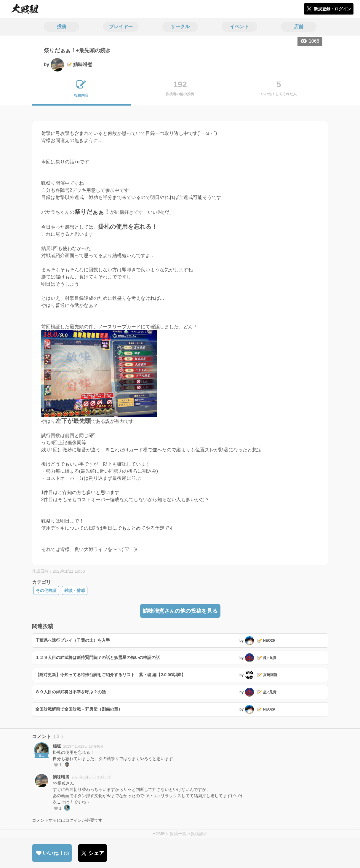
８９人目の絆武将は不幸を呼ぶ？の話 (71, 692)
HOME (159, 834)
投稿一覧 (178, 834)
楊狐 (57, 746)
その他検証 (46, 590)
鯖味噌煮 (61, 777)
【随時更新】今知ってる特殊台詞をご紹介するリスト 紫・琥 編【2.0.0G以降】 (111, 675)
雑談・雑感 (75, 590)
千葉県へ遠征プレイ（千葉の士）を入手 (73, 640)
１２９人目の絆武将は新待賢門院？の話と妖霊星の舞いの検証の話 (97, 657)
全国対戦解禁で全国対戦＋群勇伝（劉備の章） (79, 709)
